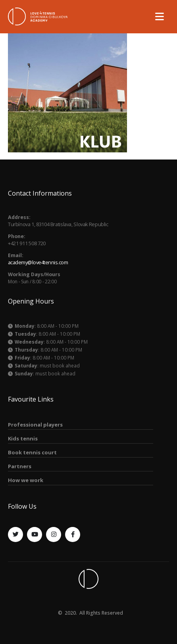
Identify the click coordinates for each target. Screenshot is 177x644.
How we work (26, 480)
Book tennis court (32, 452)
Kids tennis (23, 438)
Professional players (35, 425)
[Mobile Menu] (160, 16)
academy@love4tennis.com (38, 262)
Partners (20, 466)
